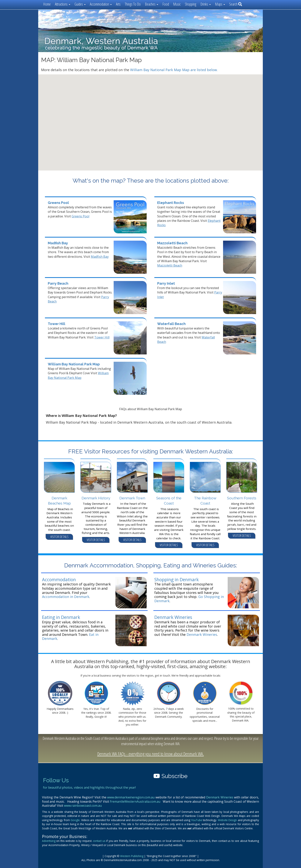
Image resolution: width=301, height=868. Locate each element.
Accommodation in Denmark (66, 597)
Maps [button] (220, 4)
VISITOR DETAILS (59, 537)
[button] (157, 139)
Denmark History (96, 498)
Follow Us (56, 780)
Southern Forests (242, 498)
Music (177, 4)
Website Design (227, 820)
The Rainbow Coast (205, 501)
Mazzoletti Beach (172, 243)
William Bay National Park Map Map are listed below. (174, 70)
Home (47, 4)
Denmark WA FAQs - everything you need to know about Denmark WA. (151, 754)
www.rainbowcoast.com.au (83, 806)
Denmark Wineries (173, 617)
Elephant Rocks (171, 203)
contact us (99, 841)
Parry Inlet (166, 283)
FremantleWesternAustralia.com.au (135, 801)
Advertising (49, 841)
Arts (118, 4)
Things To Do (133, 4)
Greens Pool (58, 203)
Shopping (191, 4)
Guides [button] (80, 4)
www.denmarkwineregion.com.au (131, 797)
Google (75, 820)
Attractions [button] (63, 4)
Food (166, 4)
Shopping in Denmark (177, 579)
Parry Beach (58, 283)
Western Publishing (132, 856)
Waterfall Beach (171, 324)
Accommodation (59, 579)
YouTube (197, 820)
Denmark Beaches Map (59, 501)
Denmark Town (132, 498)
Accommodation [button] (101, 4)
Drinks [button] (206, 4)
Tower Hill (57, 324)
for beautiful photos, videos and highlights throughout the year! (89, 787)
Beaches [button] (152, 4)
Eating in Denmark (61, 617)
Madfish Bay (58, 243)
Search (236, 4)
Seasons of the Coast (169, 501)
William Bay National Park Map (74, 364)
